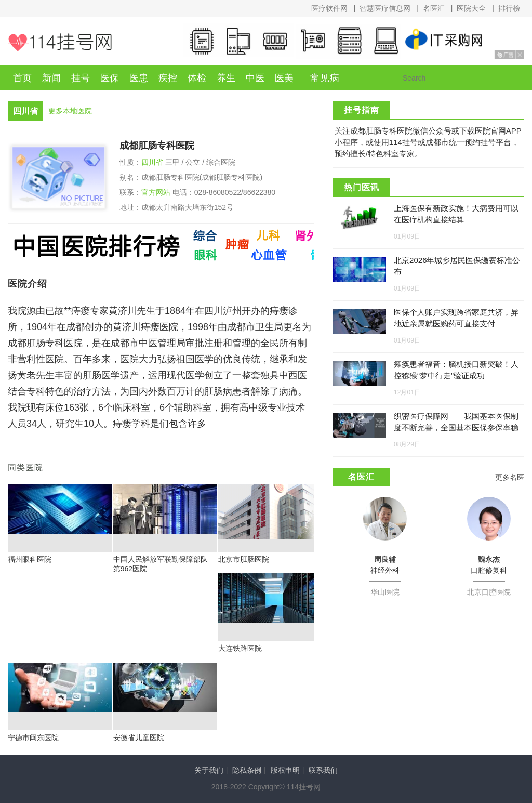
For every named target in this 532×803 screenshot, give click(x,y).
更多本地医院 (70, 111)
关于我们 (209, 770)
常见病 (325, 78)
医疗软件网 (329, 8)
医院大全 (471, 8)
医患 (139, 78)
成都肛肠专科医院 (157, 146)
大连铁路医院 (240, 648)
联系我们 (323, 770)
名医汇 (434, 8)
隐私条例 (247, 770)
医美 (284, 78)
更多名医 (510, 477)
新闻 (51, 78)
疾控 (168, 78)
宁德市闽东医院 (33, 738)
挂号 (81, 78)
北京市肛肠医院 (244, 559)
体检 (197, 78)
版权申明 (285, 770)
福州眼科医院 (30, 559)
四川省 (152, 162)
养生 (226, 78)
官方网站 (156, 192)
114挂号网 (60, 42)
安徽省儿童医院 (139, 738)
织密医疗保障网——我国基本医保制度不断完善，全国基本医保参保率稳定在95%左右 (456, 427)
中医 (255, 78)
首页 (22, 78)
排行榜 (509, 8)
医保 (110, 78)
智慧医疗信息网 (385, 8)
